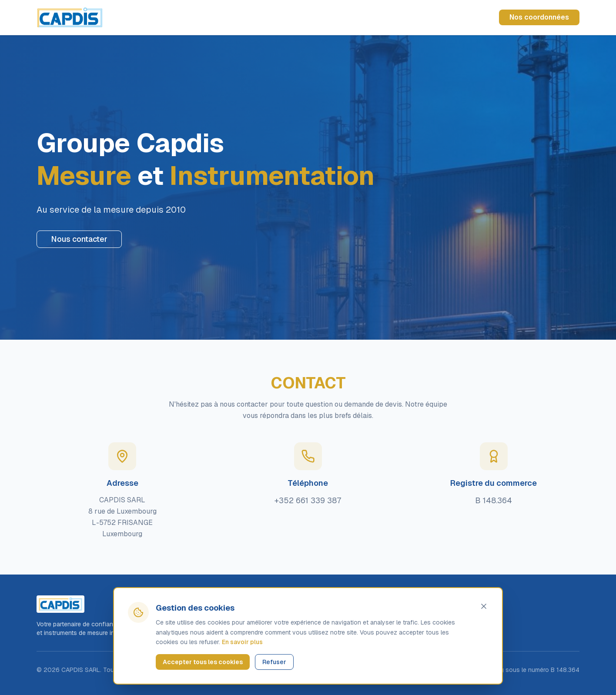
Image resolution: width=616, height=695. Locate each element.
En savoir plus (242, 642)
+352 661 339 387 (308, 500)
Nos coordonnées (539, 17)
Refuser (274, 662)
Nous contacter (79, 239)
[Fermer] (484, 606)
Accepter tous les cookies (203, 662)
